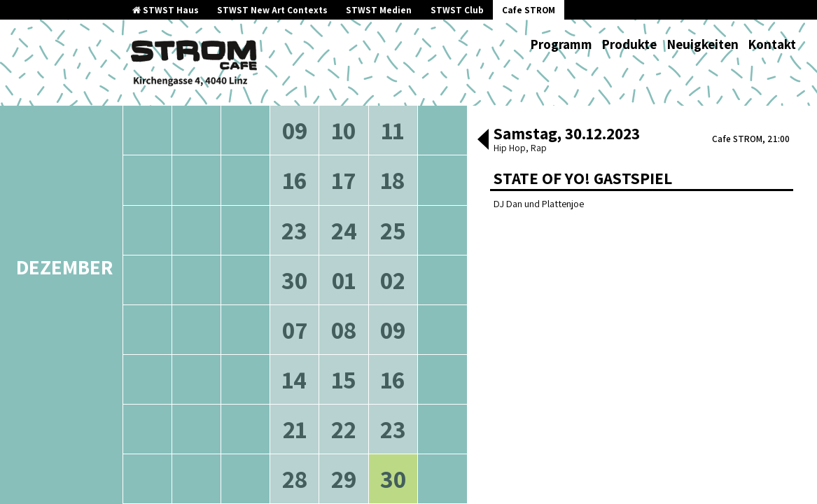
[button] (483, 141)
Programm (561, 44)
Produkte (629, 44)
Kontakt (772, 44)
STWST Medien (379, 10)
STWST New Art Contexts (272, 10)
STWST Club (457, 10)
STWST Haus (166, 10)
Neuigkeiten (703, 44)
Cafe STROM (529, 10)
